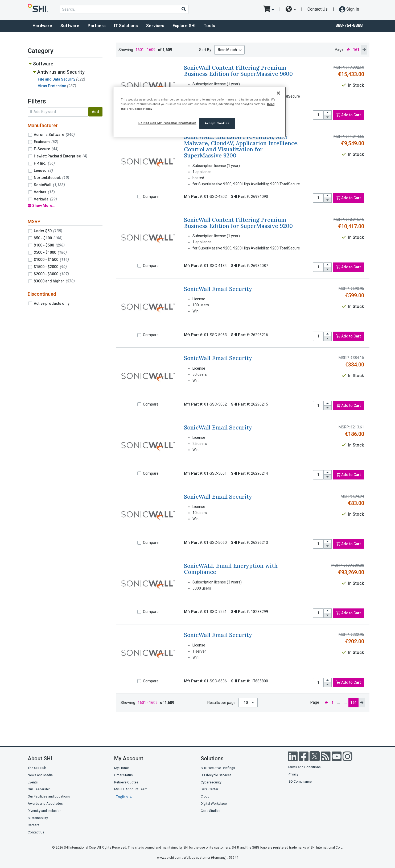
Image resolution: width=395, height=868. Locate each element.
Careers (34, 825)
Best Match (227, 50)
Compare (151, 197)
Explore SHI (184, 26)
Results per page (221, 703)
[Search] (183, 9)
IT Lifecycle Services (216, 775)
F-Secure (46, 149)
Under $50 (48, 231)
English (122, 797)
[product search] (124, 9)
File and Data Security (61, 79)
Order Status (124, 775)
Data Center (209, 789)
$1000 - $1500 (51, 260)
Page (339, 49)
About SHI (40, 758)
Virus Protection (57, 86)
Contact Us (318, 9)
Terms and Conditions (304, 767)
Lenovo (43, 170)
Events (33, 782)
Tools (209, 26)
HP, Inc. (44, 163)
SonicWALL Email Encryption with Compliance (231, 569)
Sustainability (38, 818)
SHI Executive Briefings (218, 768)
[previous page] (348, 50)
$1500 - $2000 (50, 267)
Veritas (44, 192)
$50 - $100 (48, 238)
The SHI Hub (37, 768)
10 (246, 703)
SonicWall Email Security (218, 289)
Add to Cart (348, 115)
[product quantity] (318, 115)
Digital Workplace (214, 804)
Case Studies (211, 811)
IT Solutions (126, 26)
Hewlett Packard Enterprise (61, 156)
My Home (122, 768)
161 (353, 703)
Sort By (205, 50)
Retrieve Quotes (126, 782)
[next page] (364, 50)
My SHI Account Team (131, 789)
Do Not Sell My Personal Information (167, 123)
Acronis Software (54, 135)
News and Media (40, 775)
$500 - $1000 (50, 252)
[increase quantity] (328, 113)
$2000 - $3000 (51, 274)
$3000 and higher (54, 281)
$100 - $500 (49, 245)
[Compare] (139, 197)
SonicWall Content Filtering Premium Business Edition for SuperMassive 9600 (238, 71)
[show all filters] (65, 206)
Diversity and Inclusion (45, 811)
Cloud (205, 796)
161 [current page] (356, 50)
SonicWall (49, 185)
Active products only (52, 303)
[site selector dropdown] (291, 9)
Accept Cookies (217, 123)
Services (155, 26)
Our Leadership (39, 789)
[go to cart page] (269, 9)
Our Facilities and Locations (49, 796)
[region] (199, 112)
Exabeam (46, 142)
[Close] (278, 93)
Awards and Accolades (45, 804)
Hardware (42, 26)
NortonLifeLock (52, 178)
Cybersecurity (211, 782)
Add (95, 112)
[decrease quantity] (328, 117)
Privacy (293, 774)
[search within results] (58, 112)
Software (70, 26)
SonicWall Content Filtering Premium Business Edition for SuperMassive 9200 (238, 223)
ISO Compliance (300, 781)
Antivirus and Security (61, 72)
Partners (97, 26)
